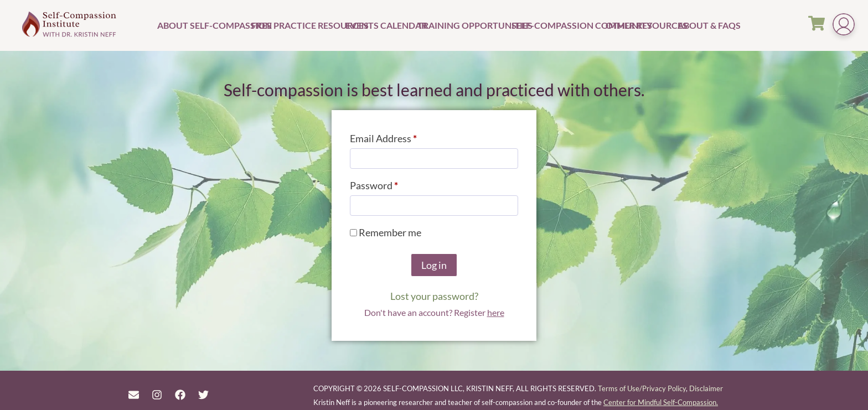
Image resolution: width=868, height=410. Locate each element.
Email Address (403, 136)
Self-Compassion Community (557, 25)
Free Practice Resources (297, 25)
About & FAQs (704, 25)
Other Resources (640, 25)
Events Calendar (380, 25)
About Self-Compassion (203, 25)
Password (394, 183)
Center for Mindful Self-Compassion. (661, 402)
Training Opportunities (463, 25)
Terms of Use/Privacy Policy (642, 388)
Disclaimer (706, 388)
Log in (434, 265)
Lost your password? (434, 296)
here (496, 312)
